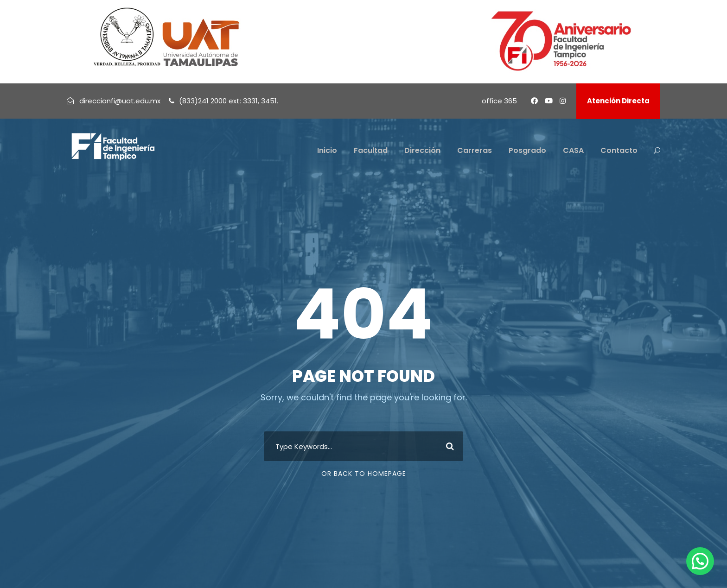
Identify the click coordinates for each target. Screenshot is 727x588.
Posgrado (527, 150)
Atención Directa (618, 101)
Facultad (371, 150)
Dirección (422, 150)
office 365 (499, 101)
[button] (700, 561)
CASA (573, 150)
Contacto (619, 150)
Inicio (327, 150)
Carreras (475, 150)
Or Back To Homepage (364, 474)
